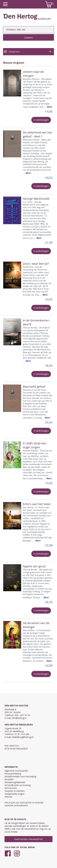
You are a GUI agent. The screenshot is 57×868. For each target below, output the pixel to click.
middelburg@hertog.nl (22, 737)
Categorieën (28, 52)
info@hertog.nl (19, 718)
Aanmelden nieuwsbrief (28, 839)
